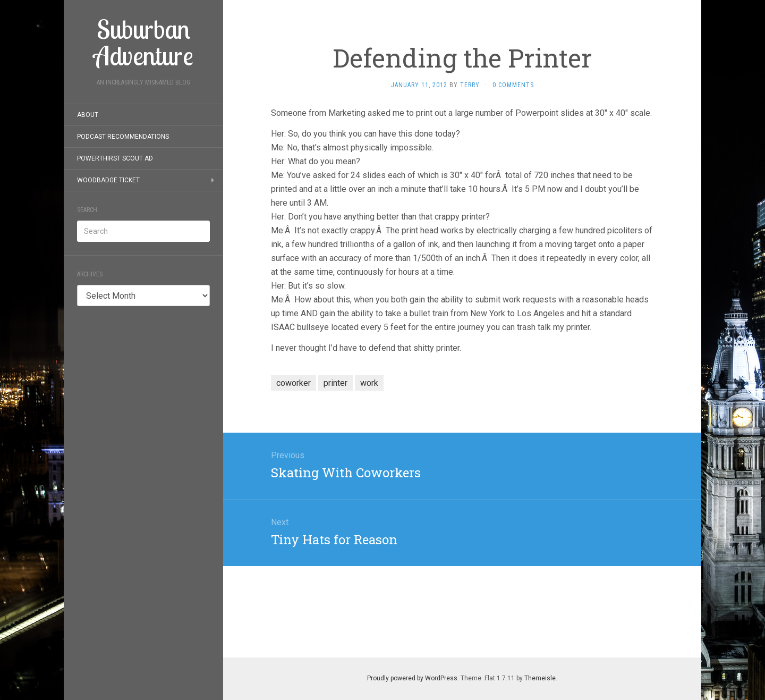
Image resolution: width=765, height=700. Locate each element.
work (369, 383)
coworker (294, 383)
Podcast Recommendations (123, 137)
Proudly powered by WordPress (412, 678)
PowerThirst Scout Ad (115, 158)
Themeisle (540, 678)
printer (335, 383)
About (88, 115)
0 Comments (513, 85)
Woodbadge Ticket (108, 180)
